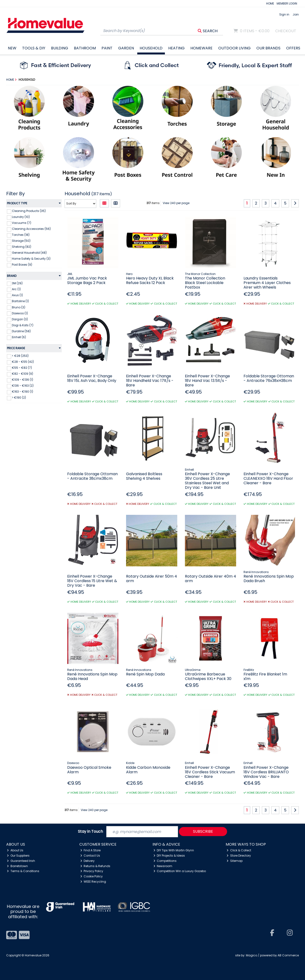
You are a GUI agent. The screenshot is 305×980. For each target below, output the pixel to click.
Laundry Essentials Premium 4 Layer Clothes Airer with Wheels (267, 283)
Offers (293, 48)
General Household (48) (29, 253)
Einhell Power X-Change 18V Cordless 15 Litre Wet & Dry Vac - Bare (92, 581)
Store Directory (239, 856)
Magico (252, 955)
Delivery (88, 861)
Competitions (165, 861)
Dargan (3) (20, 319)
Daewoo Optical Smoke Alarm (89, 770)
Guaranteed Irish (21, 861)
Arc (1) (16, 289)
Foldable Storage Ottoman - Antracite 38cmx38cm (92, 476)
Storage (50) (21, 241)
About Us (15, 850)
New (12, 48)
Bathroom (85, 48)
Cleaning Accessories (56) (31, 229)
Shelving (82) (22, 247)
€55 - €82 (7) (22, 368)
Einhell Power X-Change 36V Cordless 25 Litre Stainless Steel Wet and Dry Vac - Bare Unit (207, 481)
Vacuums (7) (22, 223)
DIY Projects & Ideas (169, 856)
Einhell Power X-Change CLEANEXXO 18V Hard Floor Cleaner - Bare (268, 478)
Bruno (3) (19, 307)
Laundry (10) (21, 217)
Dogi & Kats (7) (23, 325)
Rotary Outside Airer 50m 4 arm (152, 579)
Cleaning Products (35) (29, 211)
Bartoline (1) (20, 301)
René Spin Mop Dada (145, 674)
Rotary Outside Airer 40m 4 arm (211, 579)
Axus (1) (17, 295)
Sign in (284, 14)
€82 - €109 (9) (23, 374)
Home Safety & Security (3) (31, 259)
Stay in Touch (90, 832)
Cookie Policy (92, 876)
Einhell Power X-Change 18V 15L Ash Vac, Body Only (92, 378)
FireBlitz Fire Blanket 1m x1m (265, 676)
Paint (107, 48)
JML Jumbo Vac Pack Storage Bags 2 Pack (87, 280)
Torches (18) (21, 235)
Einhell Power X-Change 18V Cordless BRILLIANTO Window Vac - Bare (266, 772)
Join (296, 14)
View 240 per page (176, 203)
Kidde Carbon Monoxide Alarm (148, 770)
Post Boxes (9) (22, 265)
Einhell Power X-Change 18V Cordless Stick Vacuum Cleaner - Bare (210, 772)
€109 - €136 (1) (23, 380)
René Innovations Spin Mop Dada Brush (269, 579)
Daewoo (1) (20, 313)
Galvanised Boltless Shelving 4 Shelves (144, 476)
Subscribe (203, 831)
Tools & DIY (34, 48)
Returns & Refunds (95, 866)
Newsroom (163, 866)
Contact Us (90, 856)
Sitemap (235, 861)
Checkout (286, 31)
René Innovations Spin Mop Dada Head (92, 676)
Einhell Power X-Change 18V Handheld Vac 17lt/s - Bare (150, 381)
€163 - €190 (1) (23, 392)
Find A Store (91, 850)
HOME (270, 3)
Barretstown (17, 866)
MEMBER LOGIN (287, 3)
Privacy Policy (92, 871)
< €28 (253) (20, 356)
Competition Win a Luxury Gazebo (180, 871)
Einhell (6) (19, 337)
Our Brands (268, 48)
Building (60, 48)
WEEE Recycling (93, 882)
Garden (126, 48)
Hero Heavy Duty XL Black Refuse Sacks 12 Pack (150, 280)
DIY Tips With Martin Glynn (174, 850)
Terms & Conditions (23, 871)
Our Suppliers (18, 856)
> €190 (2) (19, 398)
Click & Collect (239, 850)
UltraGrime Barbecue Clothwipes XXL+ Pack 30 (208, 676)
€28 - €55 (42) (23, 362)
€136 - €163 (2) (23, 386)
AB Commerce (288, 955)
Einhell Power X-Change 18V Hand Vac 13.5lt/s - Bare (207, 381)
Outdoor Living (234, 48)
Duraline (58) (21, 331)
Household (151, 48)
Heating (176, 48)
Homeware (201, 48)
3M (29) (17, 283)
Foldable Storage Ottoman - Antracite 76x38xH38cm (269, 378)
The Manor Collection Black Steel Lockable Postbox (205, 283)
